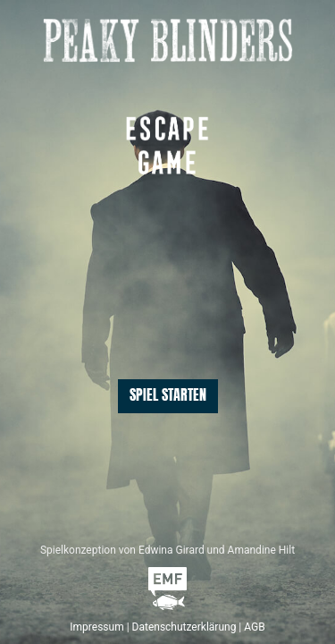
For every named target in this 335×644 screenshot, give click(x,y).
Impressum (96, 627)
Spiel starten (168, 396)
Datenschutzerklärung (184, 627)
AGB (254, 627)
